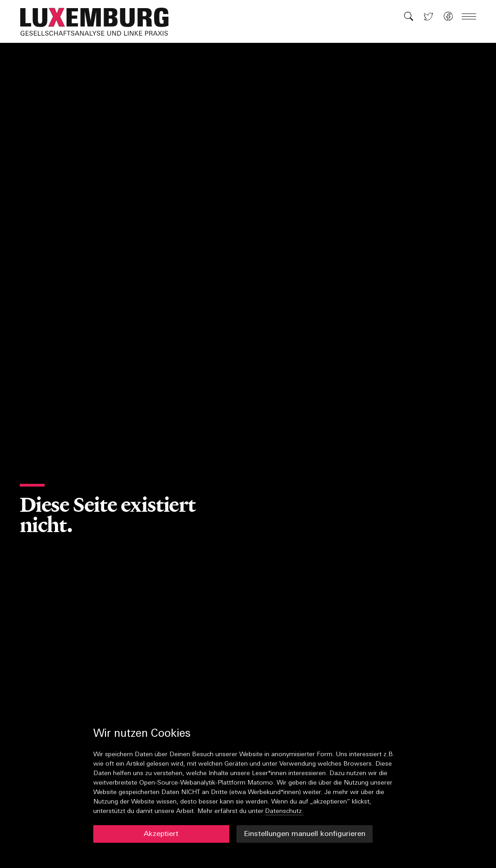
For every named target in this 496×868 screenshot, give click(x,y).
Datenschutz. (284, 811)
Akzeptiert (161, 834)
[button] (99, 22)
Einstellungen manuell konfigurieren (305, 834)
